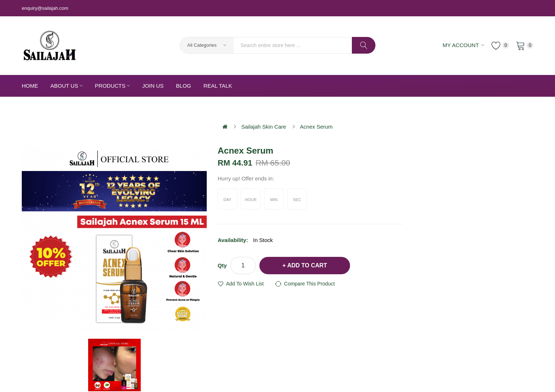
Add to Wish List (245, 284)
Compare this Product (309, 284)
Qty (222, 265)
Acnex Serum (316, 127)
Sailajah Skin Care (264, 127)
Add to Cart (307, 265)
